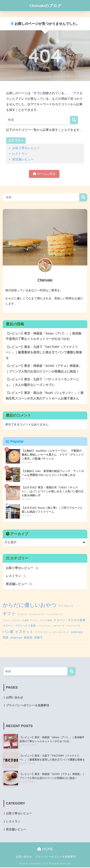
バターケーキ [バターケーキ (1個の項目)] (59, 626)
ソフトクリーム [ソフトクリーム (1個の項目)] (44, 626)
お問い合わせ (15, 698)
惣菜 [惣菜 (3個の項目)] (6, 638)
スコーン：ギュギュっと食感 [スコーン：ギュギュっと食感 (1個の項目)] (16, 621)
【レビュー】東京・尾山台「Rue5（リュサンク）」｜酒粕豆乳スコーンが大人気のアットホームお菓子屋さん (45, 396)
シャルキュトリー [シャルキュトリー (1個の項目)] (37, 615)
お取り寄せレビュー (26, 148)
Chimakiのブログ (45, 5)
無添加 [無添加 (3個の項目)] (28, 638)
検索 (83, 197)
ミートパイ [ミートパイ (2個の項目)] (41, 633)
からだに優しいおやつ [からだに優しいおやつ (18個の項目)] (30, 605)
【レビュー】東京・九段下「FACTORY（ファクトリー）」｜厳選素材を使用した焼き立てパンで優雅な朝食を (44, 353)
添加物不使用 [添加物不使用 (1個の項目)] (16, 638)
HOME (45, 850)
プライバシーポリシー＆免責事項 (27, 706)
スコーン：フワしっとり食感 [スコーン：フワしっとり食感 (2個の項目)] (19, 626)
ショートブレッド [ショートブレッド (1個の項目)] (54, 615)
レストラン (20, 154)
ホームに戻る (44, 174)
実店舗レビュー (23, 159)
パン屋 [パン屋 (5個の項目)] (8, 632)
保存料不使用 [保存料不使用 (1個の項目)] (77, 633)
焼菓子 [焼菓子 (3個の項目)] (38, 638)
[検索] (74, 120)
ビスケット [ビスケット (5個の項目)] (24, 632)
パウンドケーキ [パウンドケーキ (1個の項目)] (73, 626)
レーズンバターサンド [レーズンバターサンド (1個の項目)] (59, 633)
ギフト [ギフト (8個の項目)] (9, 614)
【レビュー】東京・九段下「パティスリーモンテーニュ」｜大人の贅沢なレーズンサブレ (42, 383)
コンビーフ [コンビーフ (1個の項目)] (22, 615)
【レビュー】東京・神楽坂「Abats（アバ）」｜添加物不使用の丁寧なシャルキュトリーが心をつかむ (44, 336)
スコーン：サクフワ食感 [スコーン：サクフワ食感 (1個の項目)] (41, 621)
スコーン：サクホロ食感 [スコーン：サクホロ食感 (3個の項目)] (69, 620)
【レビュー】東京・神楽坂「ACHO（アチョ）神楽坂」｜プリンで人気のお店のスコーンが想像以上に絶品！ (44, 369)
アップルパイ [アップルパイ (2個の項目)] (66, 606)
